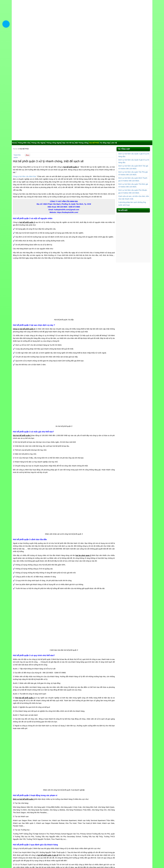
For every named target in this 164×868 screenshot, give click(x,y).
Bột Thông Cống (82, 43)
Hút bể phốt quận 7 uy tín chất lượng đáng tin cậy (84, 839)
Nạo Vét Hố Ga (68, 43)
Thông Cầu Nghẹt (38, 43)
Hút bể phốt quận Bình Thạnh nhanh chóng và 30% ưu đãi (37, 836)
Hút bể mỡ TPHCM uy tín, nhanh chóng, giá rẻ (32, 814)
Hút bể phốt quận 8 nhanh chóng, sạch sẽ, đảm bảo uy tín (37, 817)
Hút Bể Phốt (94, 43)
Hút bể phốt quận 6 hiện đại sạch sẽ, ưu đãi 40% (33, 833)
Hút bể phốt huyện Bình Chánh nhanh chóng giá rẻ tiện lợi (87, 822)
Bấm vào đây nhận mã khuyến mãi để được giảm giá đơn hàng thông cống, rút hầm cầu (48, 803)
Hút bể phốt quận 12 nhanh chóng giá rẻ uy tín (83, 828)
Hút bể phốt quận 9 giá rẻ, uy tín (78, 814)
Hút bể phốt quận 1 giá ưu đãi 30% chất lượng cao (34, 822)
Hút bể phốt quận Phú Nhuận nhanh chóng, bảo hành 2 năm (88, 817)
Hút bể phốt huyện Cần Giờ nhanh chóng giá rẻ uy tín (35, 828)
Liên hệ (114, 43)
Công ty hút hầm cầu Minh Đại (24, 77)
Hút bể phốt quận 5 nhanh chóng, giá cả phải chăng (85, 833)
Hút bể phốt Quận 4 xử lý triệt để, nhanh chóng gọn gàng (87, 836)
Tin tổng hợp (105, 43)
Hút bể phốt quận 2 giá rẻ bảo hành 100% (31, 819)
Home (14, 43)
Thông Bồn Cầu (24, 43)
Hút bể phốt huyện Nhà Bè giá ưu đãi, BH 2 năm (33, 839)
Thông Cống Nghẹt (54, 43)
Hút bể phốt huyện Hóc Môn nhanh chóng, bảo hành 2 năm (88, 819)
